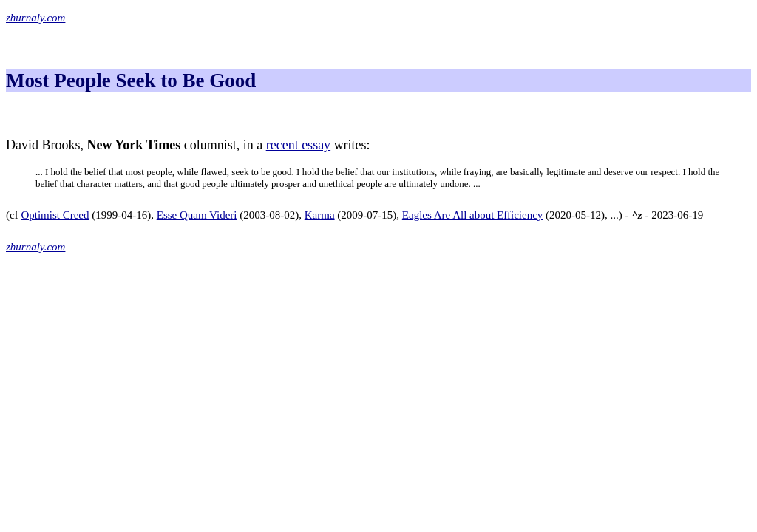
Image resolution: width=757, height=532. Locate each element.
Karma (320, 215)
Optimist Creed (55, 215)
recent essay (298, 145)
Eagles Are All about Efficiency (473, 215)
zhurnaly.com (35, 18)
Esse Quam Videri (197, 215)
